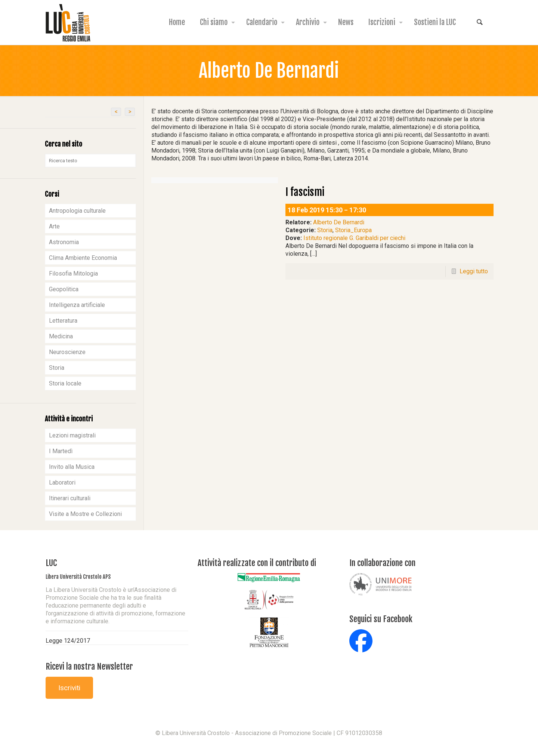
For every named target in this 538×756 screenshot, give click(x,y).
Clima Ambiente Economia (83, 258)
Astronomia (64, 242)
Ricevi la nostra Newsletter (89, 666)
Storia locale (65, 383)
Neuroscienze (67, 352)
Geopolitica (64, 289)
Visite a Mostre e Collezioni (85, 514)
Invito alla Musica (72, 467)
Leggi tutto (474, 271)
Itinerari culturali (70, 498)
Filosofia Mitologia (73, 273)
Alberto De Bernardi (339, 222)
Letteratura (63, 321)
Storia (325, 230)
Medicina (61, 336)
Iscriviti (69, 688)
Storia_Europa (353, 230)
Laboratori (62, 483)
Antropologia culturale (77, 211)
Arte (54, 226)
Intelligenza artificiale (77, 305)
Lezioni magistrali (72, 435)
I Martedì (61, 451)
